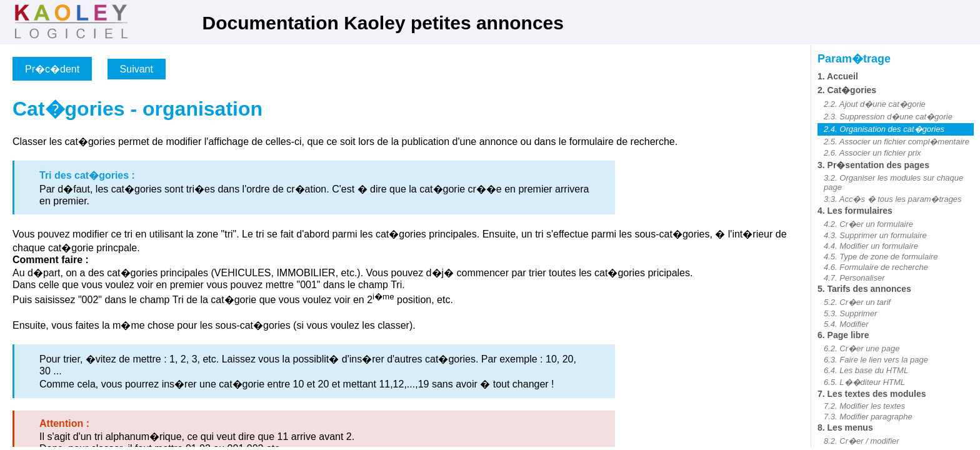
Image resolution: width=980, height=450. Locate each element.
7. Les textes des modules (872, 394)
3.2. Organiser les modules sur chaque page (893, 182)
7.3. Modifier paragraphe (868, 417)
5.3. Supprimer (850, 313)
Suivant (137, 69)
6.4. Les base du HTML (866, 370)
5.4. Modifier (846, 324)
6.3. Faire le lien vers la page (876, 360)
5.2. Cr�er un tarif (857, 302)
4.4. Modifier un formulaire (871, 246)
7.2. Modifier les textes (864, 406)
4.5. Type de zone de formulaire (881, 257)
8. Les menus (845, 427)
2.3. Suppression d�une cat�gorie (888, 117)
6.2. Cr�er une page (862, 348)
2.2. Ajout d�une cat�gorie (875, 104)
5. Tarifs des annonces (864, 289)
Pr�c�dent (52, 69)
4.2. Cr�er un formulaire (868, 224)
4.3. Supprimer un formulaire (875, 235)
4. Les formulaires (855, 211)
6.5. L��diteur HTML (864, 382)
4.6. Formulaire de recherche (876, 267)
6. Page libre (843, 335)
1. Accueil (838, 76)
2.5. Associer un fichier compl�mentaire (897, 142)
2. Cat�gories (847, 90)
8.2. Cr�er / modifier (862, 441)
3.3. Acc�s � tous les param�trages (893, 199)
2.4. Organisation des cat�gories (884, 129)
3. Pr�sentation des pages (873, 165)
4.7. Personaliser (854, 278)
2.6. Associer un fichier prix (872, 153)
